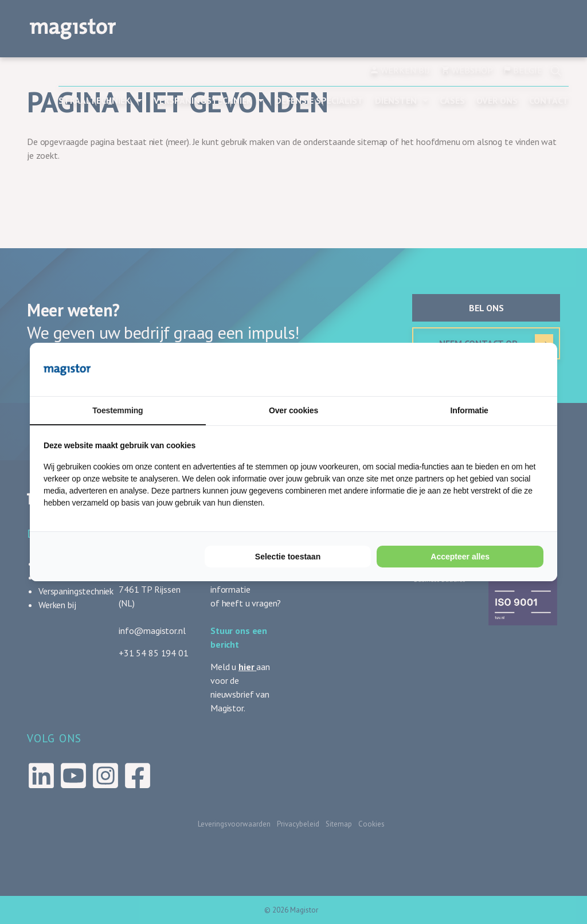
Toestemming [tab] (118, 410)
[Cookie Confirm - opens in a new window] (500, 369)
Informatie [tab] (469, 410)
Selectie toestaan (288, 557)
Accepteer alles (460, 557)
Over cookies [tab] (293, 410)
